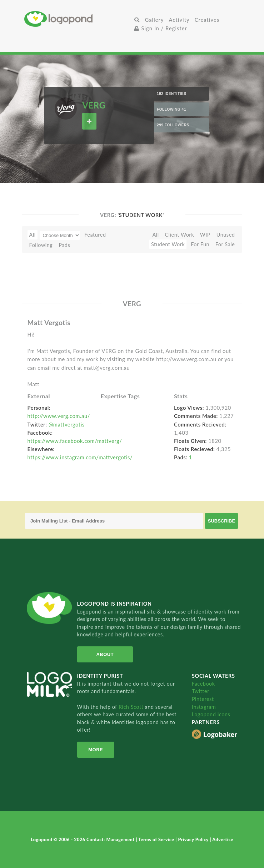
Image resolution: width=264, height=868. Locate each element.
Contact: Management (111, 840)
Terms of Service (157, 840)
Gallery (155, 20)
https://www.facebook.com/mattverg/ (75, 441)
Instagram (204, 707)
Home (78, 19)
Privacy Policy (194, 840)
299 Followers (173, 125)
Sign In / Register (161, 28)
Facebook (203, 684)
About (104, 654)
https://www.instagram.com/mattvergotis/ (80, 457)
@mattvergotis (67, 424)
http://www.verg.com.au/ (59, 416)
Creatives (207, 20)
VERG (94, 105)
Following (41, 245)
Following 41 (171, 109)
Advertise (223, 840)
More (95, 750)
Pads (64, 245)
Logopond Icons (211, 714)
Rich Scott (132, 707)
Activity (179, 20)
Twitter (201, 691)
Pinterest (203, 699)
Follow (89, 121)
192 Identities (171, 94)
